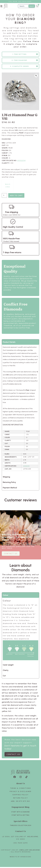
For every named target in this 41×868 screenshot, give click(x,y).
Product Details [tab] (9, 343)
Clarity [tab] (6, 671)
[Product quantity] (4, 196)
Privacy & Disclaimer (20, 792)
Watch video (8, 186)
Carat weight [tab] (8, 666)
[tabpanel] (20, 410)
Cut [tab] (4, 677)
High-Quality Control (13, 228)
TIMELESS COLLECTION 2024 (21, 826)
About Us (20, 784)
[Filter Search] (26, 6)
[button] (2, 6)
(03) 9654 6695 (20, 844)
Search (32, 6)
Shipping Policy (20, 796)
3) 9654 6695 (26, 1)
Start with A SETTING (20, 816)
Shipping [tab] (6, 478)
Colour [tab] (5, 596)
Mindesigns (26, 858)
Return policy (21, 799)
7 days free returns (12, 253)
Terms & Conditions (20, 789)
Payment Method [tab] (10, 489)
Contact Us (20, 832)
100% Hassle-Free (11, 239)
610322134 (21, 161)
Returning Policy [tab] (9, 483)
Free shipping (12, 213)
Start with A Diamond (20, 813)
